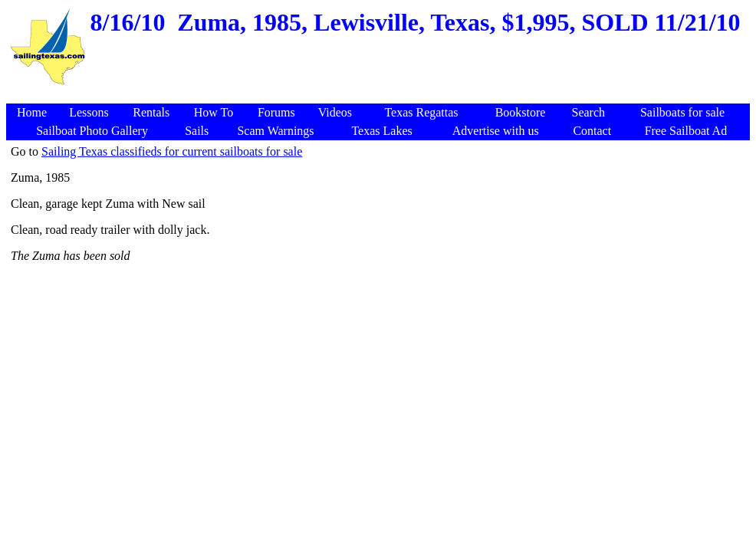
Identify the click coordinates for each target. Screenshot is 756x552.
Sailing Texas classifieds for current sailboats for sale (172, 151)
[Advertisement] (380, 95)
